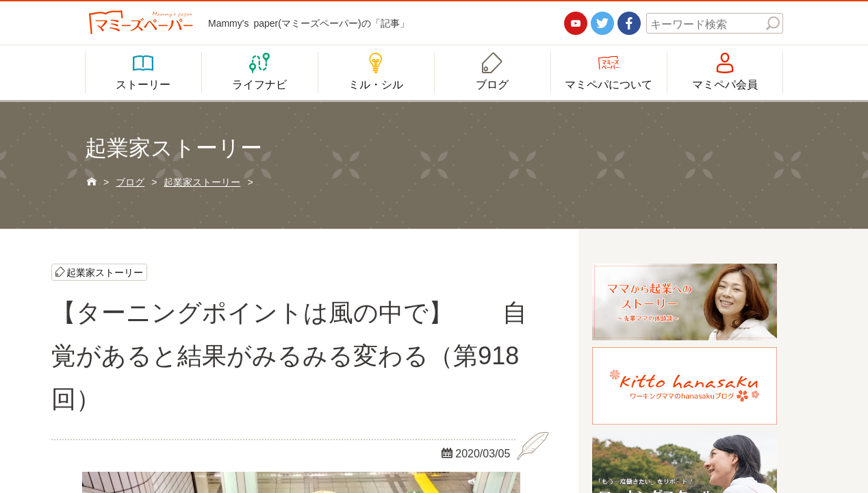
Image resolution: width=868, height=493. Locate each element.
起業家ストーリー (105, 272)
